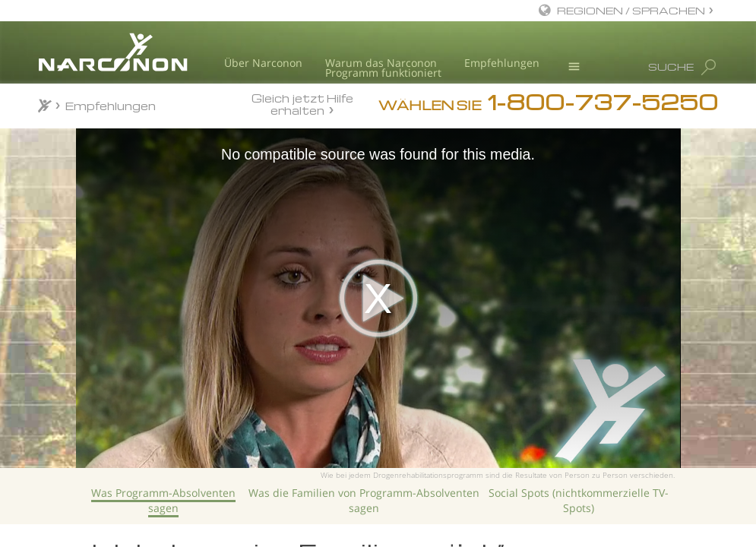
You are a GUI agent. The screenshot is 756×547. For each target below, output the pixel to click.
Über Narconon (263, 63)
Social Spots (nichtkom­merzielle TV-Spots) (579, 500)
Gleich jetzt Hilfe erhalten (302, 104)
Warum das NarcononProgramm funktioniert (383, 68)
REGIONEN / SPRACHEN (631, 10)
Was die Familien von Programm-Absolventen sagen (364, 500)
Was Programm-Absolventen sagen (163, 500)
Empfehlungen (502, 63)
